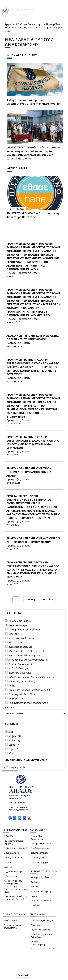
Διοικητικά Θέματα (40, 853)
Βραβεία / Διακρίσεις (41, 848)
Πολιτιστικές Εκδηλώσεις (42, 901)
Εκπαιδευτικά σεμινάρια (42, 891)
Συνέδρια (35, 905)
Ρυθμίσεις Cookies (13, 968)
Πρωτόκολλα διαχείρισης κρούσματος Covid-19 (15, 898)
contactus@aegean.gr (19, 810)
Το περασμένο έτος (27, 27)
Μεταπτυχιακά (38, 858)
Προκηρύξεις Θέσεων (41, 844)
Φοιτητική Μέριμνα (52, 27)
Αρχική (8, 24)
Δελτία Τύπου (10, 920)
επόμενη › (31, 599)
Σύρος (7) (13, 749)
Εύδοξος (8, 867)
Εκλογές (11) (15, 634)
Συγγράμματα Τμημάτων (15, 872)
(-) (6, 767)
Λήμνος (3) (14, 753)
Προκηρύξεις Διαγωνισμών (37, 838)
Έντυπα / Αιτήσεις (12, 853)
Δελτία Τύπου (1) (18, 642)
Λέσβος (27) (15, 736)
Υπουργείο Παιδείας (13, 858)
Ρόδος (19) (14, 740)
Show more (9, 708)
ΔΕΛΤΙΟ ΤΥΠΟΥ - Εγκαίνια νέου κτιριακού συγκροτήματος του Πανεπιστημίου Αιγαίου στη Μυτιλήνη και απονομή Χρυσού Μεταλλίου (33, 153)
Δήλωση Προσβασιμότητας (39, 943)
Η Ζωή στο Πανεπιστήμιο (29, 24)
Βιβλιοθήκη (9, 836)
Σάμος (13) (14, 745)
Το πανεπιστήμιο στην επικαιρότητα (14, 926)
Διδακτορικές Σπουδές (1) (22, 647)
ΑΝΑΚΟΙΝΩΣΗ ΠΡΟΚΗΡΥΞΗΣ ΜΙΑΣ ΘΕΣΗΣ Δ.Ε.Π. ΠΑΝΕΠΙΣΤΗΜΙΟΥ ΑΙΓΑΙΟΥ (33, 338)
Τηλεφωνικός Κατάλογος (42, 920)
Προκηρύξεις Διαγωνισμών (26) (25, 629)
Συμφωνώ (9, 975)
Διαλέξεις (35, 882)
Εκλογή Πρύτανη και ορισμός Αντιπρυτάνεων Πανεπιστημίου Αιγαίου (33, 102)
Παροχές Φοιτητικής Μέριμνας (13, 842)
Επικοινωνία (36, 925)
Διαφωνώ (23, 975)
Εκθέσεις (35, 887)
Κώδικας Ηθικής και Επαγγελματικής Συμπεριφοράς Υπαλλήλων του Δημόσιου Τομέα (16, 886)
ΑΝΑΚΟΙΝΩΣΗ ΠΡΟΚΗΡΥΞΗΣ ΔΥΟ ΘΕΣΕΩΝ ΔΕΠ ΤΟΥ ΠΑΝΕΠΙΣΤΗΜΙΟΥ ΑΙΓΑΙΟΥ (33, 540)
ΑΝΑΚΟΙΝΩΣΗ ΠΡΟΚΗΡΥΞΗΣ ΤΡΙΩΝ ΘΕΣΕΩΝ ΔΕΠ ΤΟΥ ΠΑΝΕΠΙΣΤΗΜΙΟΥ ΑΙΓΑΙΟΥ (29, 472)
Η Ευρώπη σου (11, 876)
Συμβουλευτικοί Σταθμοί (15, 848)
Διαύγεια (8, 862)
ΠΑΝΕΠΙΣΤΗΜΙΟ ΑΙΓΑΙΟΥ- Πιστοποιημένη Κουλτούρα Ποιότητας (33, 215)
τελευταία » (47, 599)
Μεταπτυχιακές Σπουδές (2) (23, 638)
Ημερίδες (35, 896)
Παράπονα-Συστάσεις (41, 930)
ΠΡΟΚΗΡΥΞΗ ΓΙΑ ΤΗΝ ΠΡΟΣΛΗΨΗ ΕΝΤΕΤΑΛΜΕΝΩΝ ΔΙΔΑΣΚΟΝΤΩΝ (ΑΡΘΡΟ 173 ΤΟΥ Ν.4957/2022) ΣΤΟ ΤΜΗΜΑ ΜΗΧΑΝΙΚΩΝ (33, 443)
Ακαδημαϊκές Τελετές (40, 877)
